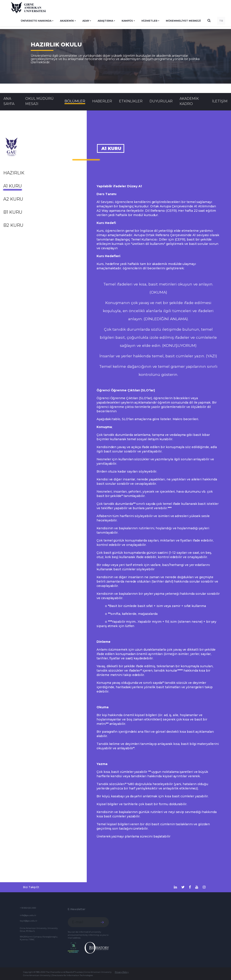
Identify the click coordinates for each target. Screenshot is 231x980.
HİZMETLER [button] (149, 21)
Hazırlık (14, 173)
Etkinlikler (131, 101)
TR (221, 21)
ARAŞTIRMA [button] (105, 21)
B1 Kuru (13, 212)
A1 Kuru (13, 186)
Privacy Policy (122, 972)
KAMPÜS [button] (127, 21)
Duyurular (161, 101)
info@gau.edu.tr (28, 915)
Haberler (102, 101)
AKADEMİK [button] (67, 21)
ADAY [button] (86, 21)
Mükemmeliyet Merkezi (183, 21)
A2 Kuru (13, 199)
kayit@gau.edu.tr (29, 921)
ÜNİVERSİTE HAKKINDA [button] (36, 21)
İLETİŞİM (220, 101)
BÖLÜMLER (75, 101)
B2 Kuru (13, 225)
